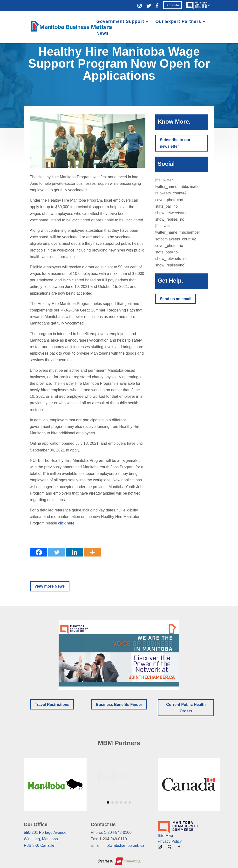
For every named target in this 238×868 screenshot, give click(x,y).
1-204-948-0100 (118, 832)
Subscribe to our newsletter (175, 143)
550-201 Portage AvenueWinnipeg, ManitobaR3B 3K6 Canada (45, 839)
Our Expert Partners (178, 22)
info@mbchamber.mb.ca (123, 845)
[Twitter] (57, 552)
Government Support (120, 22)
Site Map (165, 836)
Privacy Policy (170, 841)
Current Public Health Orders (186, 708)
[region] (119, 655)
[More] (92, 552)
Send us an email (176, 299)
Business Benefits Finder (119, 705)
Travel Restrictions (52, 705)
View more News (50, 586)
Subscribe (173, 5)
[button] (119, 655)
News (103, 34)
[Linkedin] (75, 552)
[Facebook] (39, 552)
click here (66, 523)
